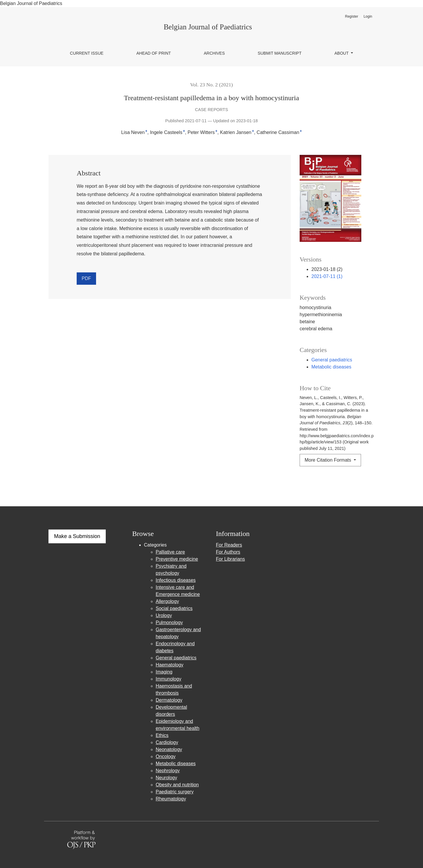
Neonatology (169, 749)
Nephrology (168, 771)
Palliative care (170, 552)
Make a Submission (77, 536)
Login (368, 16)
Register (351, 16)
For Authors (228, 552)
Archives (214, 53)
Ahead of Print (153, 53)
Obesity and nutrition (177, 785)
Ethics (162, 735)
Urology (164, 615)
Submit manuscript (280, 53)
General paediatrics (332, 360)
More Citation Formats (329, 460)
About (342, 53)
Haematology (169, 665)
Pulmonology (169, 622)
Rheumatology (171, 799)
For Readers (229, 545)
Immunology (168, 679)
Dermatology (169, 700)
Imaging (164, 672)
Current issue (87, 53)
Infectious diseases (176, 580)
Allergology (167, 601)
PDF (86, 278)
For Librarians (230, 559)
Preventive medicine (177, 559)
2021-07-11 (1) (327, 276)
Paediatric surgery (175, 792)
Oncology (166, 756)
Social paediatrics (174, 608)
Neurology (166, 778)
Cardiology (167, 742)
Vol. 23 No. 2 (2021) (211, 85)
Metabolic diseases (331, 367)
